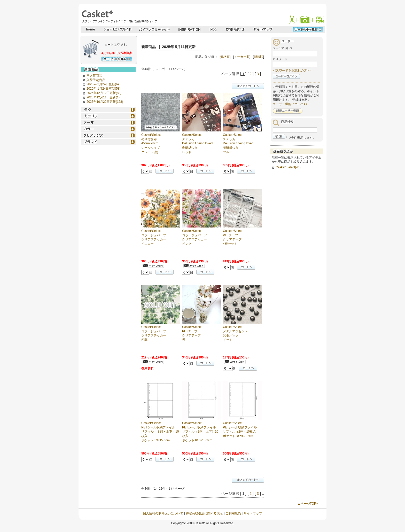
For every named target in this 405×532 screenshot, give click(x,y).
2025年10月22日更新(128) (105, 102)
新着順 (259, 57)
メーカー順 (242, 57)
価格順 (225, 57)
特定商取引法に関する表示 (204, 513)
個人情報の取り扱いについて (163, 513)
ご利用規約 (233, 513)
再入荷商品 (94, 76)
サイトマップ (253, 513)
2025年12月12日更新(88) (104, 93)
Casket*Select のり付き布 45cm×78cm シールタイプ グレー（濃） (151, 143)
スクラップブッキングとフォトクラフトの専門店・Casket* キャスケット (119, 16)
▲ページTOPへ (308, 504)
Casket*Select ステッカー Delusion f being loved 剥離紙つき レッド (197, 143)
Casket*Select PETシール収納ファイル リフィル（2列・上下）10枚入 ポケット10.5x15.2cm (200, 432)
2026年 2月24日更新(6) (103, 84)
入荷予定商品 (96, 80)
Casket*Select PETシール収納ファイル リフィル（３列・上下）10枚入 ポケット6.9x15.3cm (160, 432)
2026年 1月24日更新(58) (103, 89)
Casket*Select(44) (288, 167)
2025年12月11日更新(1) (103, 97)
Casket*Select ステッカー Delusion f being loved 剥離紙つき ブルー (238, 143)
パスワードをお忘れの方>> (292, 71)
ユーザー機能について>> (290, 104)
